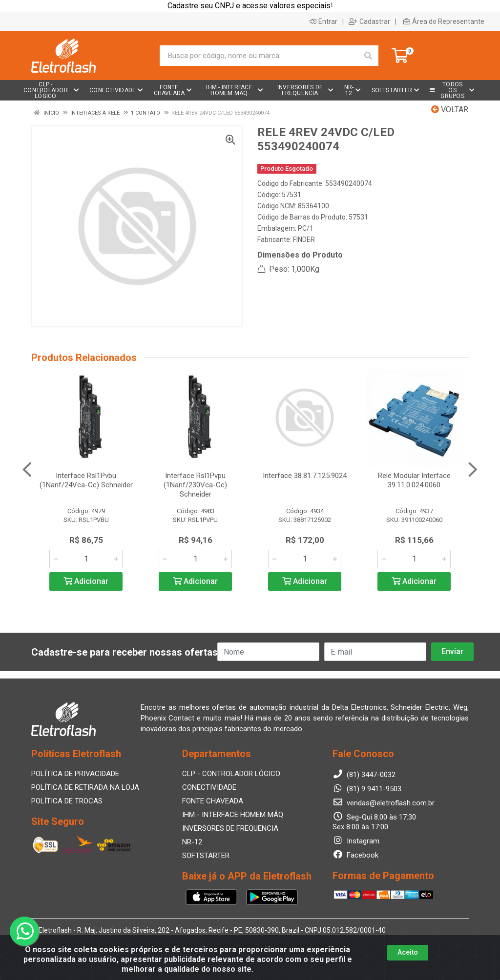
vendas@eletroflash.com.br (384, 803)
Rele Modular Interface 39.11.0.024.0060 (414, 480)
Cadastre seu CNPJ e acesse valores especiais (249, 6)
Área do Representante (444, 21)
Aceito (408, 952)
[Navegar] (27, 470)
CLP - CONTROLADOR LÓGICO (231, 774)
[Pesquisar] (368, 56)
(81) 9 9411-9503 (367, 789)
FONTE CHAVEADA (213, 801)
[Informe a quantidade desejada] (86, 559)
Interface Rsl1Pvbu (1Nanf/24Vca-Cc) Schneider (86, 480)
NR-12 (192, 842)
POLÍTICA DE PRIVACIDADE (75, 774)
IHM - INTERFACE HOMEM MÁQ (233, 815)
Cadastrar (369, 21)
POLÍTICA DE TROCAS (67, 801)
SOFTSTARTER (206, 856)
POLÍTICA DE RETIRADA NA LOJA (85, 787)
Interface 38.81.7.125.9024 (305, 476)
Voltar (450, 110)
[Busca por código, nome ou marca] (259, 56)
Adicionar (86, 581)
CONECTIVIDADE (209, 787)
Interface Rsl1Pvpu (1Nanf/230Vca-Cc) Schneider (195, 485)
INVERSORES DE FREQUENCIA (230, 828)
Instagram (356, 841)
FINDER (304, 240)
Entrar (323, 21)
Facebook (355, 855)
